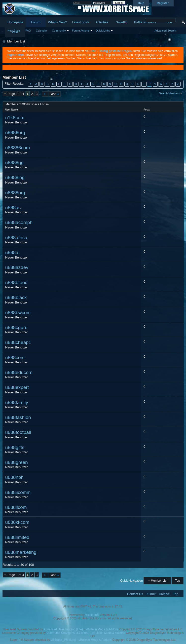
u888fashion (18, 417)
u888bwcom (18, 313)
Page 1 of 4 (16, 94)
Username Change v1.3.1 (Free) (68, 633)
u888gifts (15, 447)
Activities (102, 22)
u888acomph (19, 222)
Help (141, 3)
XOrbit (151, 594)
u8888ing (15, 177)
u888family (17, 402)
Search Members (169, 93)
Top (177, 581)
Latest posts (81, 22)
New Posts (14, 31)
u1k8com (15, 118)
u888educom (19, 372)
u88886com (18, 148)
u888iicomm (18, 492)
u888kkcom (17, 522)
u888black (16, 297)
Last (54, 94)
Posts (147, 110)
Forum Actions (81, 31)
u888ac (13, 208)
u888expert (17, 387)
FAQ (28, 31)
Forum (36, 22)
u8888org (15, 193)
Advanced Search (165, 31)
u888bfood (16, 283)
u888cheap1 (18, 342)
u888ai (12, 252)
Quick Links (103, 31)
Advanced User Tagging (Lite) (63, 629)
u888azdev (17, 267)
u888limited (17, 537)
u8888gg (14, 163)
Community (59, 31)
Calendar (42, 31)
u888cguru (16, 327)
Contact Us (135, 594)
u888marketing (21, 552)
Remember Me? (89, 8)
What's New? (58, 22)
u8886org (15, 133)
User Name (13, 110)
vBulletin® (92, 615)
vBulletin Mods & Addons (102, 629)
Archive (164, 594)
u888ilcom (16, 507)
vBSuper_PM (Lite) (63, 640)
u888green (17, 462)
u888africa (16, 238)
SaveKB (122, 22)
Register (163, 3)
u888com (15, 358)
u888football (18, 432)
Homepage (15, 22)
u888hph (14, 477)
